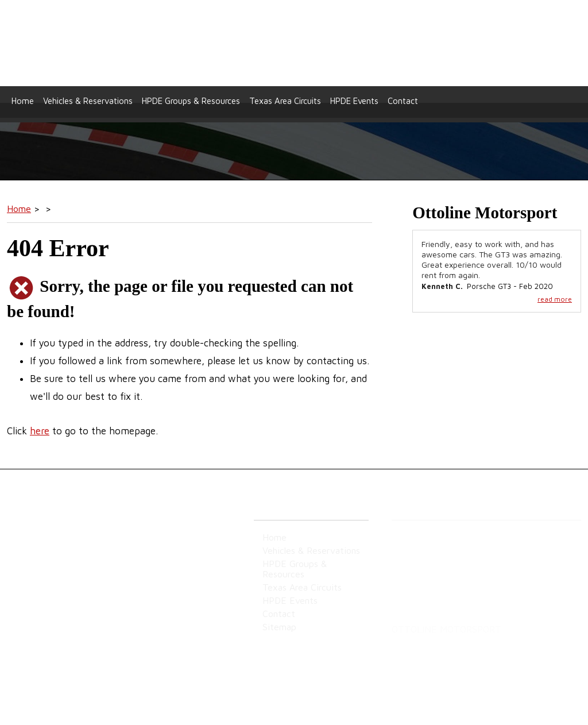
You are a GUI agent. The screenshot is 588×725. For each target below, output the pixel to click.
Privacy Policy (71, 597)
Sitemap (22, 597)
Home (23, 101)
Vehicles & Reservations (88, 101)
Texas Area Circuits (285, 101)
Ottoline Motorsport (294, 43)
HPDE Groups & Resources (191, 101)
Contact (403, 101)
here (40, 431)
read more (555, 299)
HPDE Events (354, 101)
